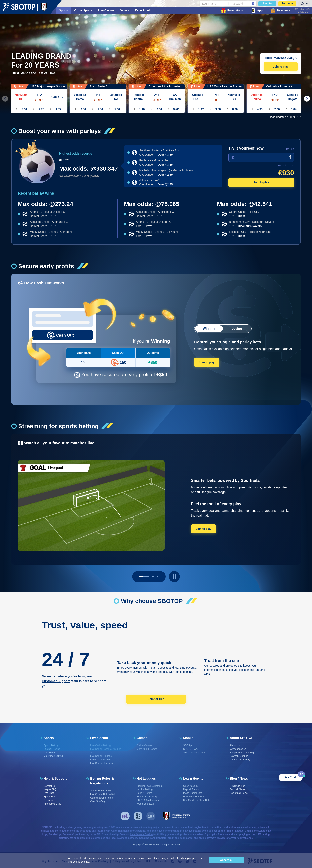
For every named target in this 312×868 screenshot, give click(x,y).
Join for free (156, 699)
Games (124, 10)
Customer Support (56, 681)
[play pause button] (174, 577)
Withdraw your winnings (132, 672)
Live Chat (290, 777)
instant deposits (159, 668)
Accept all (227, 860)
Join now (287, 3)
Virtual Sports (83, 10)
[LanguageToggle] (304, 4)
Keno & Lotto (144, 10)
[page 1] (153, 577)
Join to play (281, 67)
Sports (63, 10)
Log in (267, 3)
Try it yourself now (246, 148)
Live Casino (106, 10)
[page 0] (144, 577)
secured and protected (223, 666)
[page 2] (158, 577)
